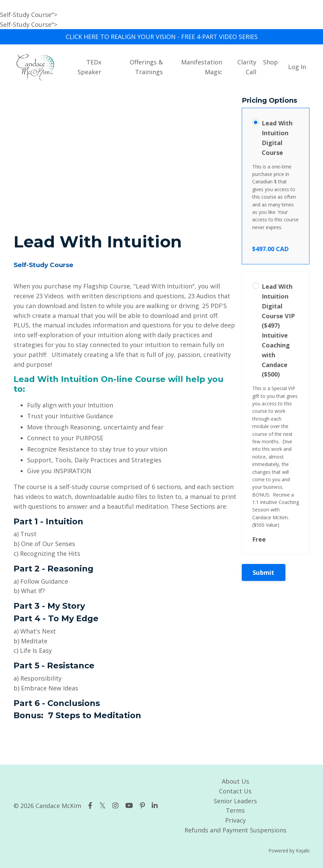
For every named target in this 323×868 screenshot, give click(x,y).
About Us (235, 781)
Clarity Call (247, 67)
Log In (297, 67)
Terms (235, 810)
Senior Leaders (235, 801)
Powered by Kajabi (289, 851)
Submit (264, 572)
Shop (271, 62)
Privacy (235, 820)
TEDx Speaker (89, 67)
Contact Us (235, 791)
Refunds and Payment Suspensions (235, 830)
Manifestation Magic (202, 67)
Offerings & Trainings (146, 67)
